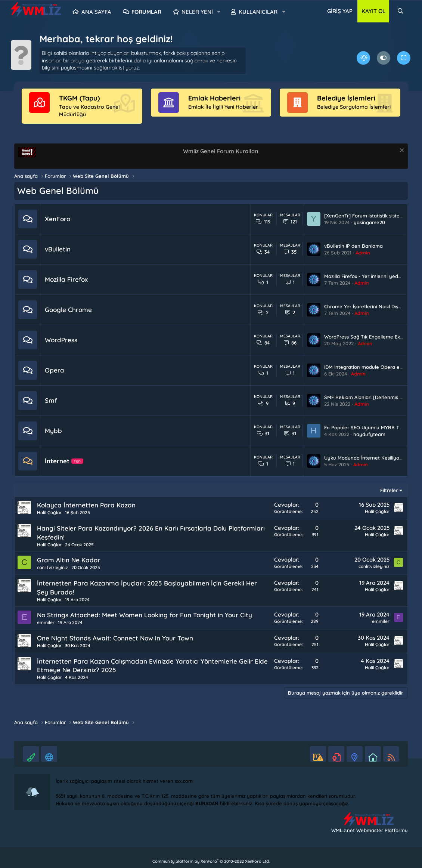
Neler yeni (197, 12)
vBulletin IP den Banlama (353, 246)
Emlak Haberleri (214, 98)
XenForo (58, 219)
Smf (51, 400)
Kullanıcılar (258, 12)
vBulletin (58, 249)
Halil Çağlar (49, 512)
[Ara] (400, 11)
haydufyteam (369, 434)
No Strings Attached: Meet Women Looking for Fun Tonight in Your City (145, 615)
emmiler (46, 622)
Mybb (53, 431)
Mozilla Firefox (66, 279)
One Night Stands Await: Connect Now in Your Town (115, 638)
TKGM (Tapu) (79, 98)
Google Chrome (68, 310)
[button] (219, 12)
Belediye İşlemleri (346, 98)
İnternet (57, 461)
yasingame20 (369, 222)
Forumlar (146, 12)
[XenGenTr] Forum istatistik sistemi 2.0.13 (371, 216)
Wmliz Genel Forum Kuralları (221, 151)
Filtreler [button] (389, 490)
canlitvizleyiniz (52, 567)
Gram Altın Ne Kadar (69, 560)
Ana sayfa (96, 12)
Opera (55, 370)
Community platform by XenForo (211, 861)
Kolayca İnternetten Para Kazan (86, 505)
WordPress (61, 340)
